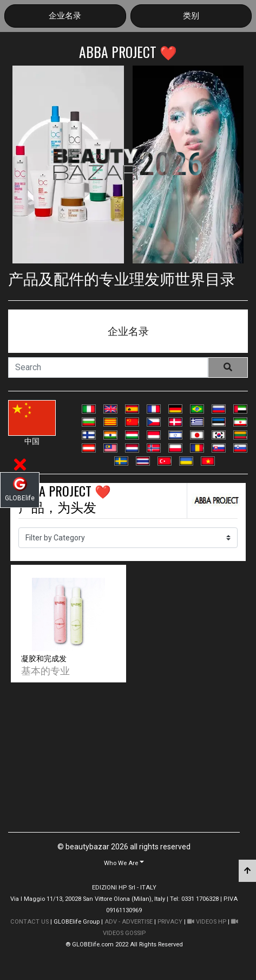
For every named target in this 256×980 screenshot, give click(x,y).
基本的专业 (45, 670)
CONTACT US (29, 922)
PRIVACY (170, 922)
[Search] (108, 367)
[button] (124, 863)
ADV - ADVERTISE (129, 922)
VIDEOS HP (207, 922)
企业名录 (65, 16)
